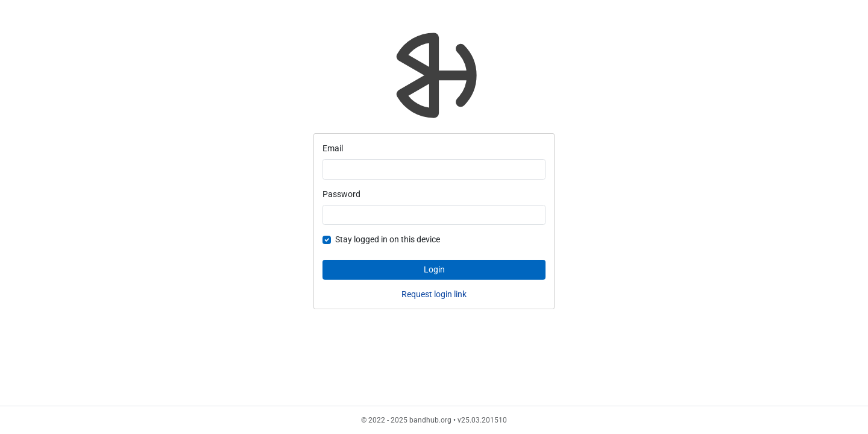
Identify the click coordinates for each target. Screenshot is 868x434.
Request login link (434, 294)
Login (434, 269)
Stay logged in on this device (388, 239)
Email (333, 148)
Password (341, 194)
